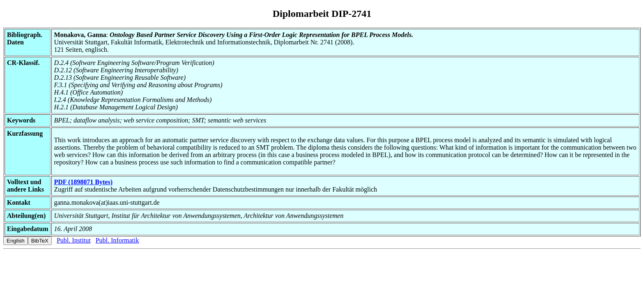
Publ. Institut (74, 240)
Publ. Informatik (117, 240)
